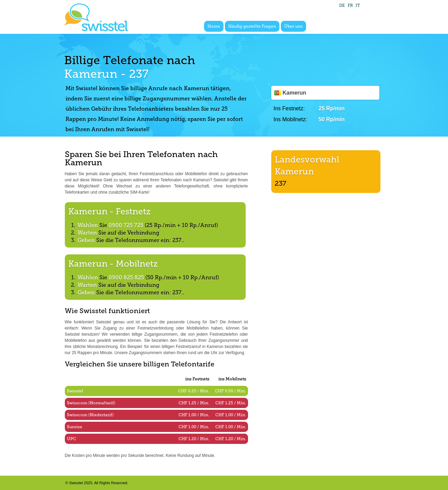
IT (358, 5)
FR (350, 5)
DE (342, 5)
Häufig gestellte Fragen (252, 26)
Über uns (293, 26)
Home (214, 26)
